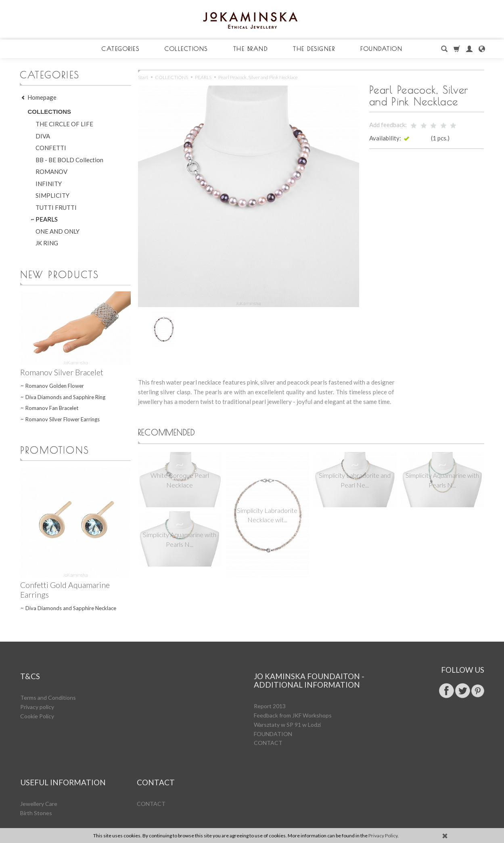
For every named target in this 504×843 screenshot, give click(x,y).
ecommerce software (452, 814)
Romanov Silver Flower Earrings (63, 419)
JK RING (47, 243)
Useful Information (63, 765)
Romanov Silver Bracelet (62, 372)
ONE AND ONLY (58, 231)
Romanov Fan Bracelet (52, 408)
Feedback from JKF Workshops (293, 704)
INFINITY (49, 184)
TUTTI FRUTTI (56, 207)
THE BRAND (251, 49)
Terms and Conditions (48, 686)
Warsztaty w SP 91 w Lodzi (287, 713)
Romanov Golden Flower (55, 386)
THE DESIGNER (314, 49)
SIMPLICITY (52, 195)
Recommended (173, 433)
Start (143, 77)
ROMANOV (51, 172)
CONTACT (268, 731)
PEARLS (47, 219)
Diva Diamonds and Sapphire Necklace (71, 608)
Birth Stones (36, 790)
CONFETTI (51, 148)
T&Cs (30, 670)
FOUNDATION (381, 49)
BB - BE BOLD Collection (69, 160)
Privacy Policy (383, 836)
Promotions (55, 450)
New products (60, 274)
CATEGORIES (120, 49)
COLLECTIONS (186, 49)
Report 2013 (270, 695)
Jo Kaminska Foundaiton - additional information (309, 674)
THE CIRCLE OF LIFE (64, 124)
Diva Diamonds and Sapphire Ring (65, 397)
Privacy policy (37, 696)
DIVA (43, 136)
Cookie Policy (37, 705)
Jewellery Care (39, 781)
